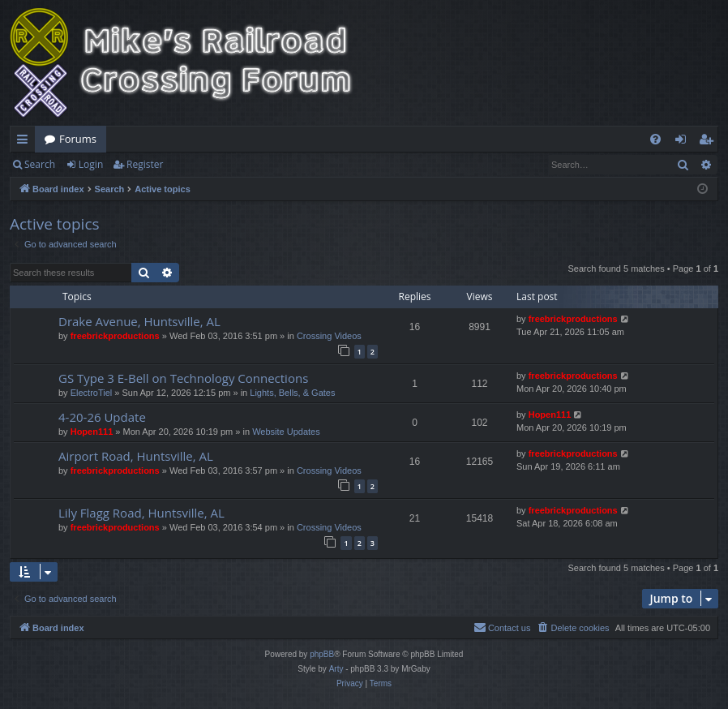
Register (145, 164)
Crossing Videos (329, 336)
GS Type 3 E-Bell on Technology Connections (183, 378)
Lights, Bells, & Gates (292, 393)
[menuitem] (655, 139)
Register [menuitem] (709, 142)
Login (91, 164)
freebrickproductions (115, 336)
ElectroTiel (92, 393)
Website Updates (286, 432)
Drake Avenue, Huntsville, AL (139, 321)
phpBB (322, 654)
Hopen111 (92, 432)
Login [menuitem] (684, 142)
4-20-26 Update (102, 417)
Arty (336, 669)
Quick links (26, 142)
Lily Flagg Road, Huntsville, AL (141, 513)
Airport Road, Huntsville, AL (136, 456)
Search (40, 164)
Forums (78, 139)
